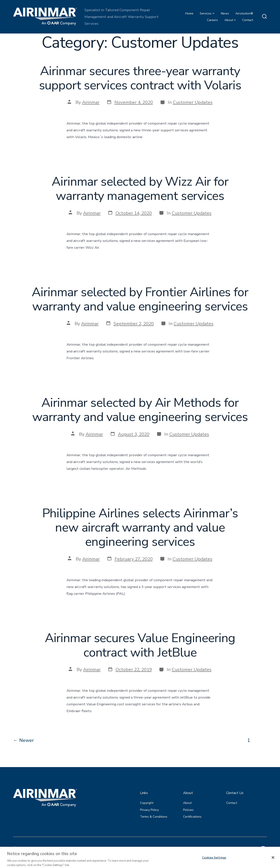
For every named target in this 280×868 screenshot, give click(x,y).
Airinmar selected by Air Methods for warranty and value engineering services (140, 410)
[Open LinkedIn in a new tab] (263, 848)
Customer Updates (193, 102)
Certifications (192, 817)
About (230, 20)
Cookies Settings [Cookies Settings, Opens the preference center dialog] (214, 862)
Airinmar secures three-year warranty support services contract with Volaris (140, 78)
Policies (188, 810)
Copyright (147, 803)
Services (207, 13)
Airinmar (91, 102)
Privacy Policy (149, 810)
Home (189, 13)
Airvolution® (244, 13)
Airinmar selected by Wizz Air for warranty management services (140, 189)
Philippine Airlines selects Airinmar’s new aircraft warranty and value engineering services (140, 527)
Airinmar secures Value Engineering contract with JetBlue (140, 645)
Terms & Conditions (154, 817)
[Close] (273, 862)
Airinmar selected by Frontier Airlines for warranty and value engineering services (140, 299)
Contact (248, 20)
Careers (212, 20)
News (225, 13)
